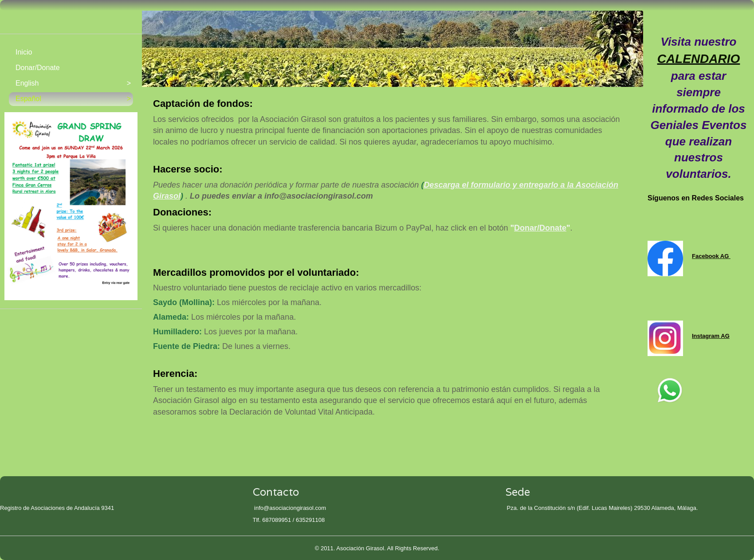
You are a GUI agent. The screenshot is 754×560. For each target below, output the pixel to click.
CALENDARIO (699, 59)
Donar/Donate (540, 228)
